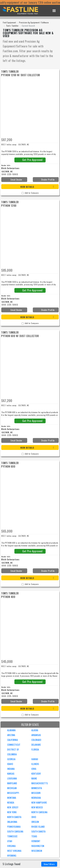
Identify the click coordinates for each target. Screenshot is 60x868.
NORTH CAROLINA (39, 812)
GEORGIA (11, 759)
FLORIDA (35, 749)
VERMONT (36, 841)
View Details (27, 187)
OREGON (35, 822)
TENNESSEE (12, 836)
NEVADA (11, 802)
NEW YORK (12, 812)
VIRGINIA (11, 846)
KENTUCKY (36, 773)
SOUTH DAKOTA (38, 831)
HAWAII (35, 759)
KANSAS (11, 773)
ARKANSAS (36, 735)
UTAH (10, 841)
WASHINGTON (38, 846)
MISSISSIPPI (13, 793)
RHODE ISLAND (38, 827)
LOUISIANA (12, 778)
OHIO (34, 817)
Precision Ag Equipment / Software (34, 22)
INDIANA (11, 769)
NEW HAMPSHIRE (39, 802)
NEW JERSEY (13, 807)
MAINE (34, 778)
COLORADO (36, 740)
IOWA (34, 769)
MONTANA (12, 798)
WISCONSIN (37, 851)
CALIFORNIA (12, 740)
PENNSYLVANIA (14, 827)
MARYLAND (12, 783)
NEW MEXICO (37, 807)
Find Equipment (9, 22)
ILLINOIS (35, 764)
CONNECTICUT (14, 745)
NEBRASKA (36, 798)
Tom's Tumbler (12, 26)
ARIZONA (11, 735)
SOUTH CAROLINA (15, 831)
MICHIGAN (12, 788)
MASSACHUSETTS (40, 783)
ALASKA (35, 730)
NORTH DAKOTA (14, 817)
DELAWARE (36, 745)
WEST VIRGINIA (14, 851)
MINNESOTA (37, 788)
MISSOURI (36, 793)
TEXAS (34, 836)
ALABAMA (11, 730)
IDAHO (10, 764)
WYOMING (12, 855)
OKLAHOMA (12, 822)
